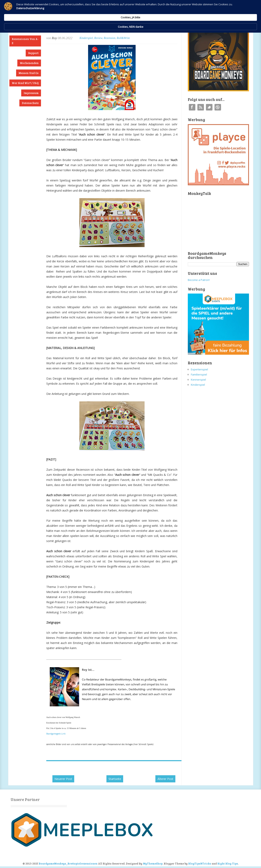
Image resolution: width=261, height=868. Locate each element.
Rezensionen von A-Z (25, 41)
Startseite (115, 779)
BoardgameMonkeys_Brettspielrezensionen (68, 864)
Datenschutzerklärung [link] (95, 13)
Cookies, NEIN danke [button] (205, 10)
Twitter (209, 107)
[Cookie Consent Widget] (130, 10)
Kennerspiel (198, 380)
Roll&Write (123, 38)
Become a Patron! (199, 280)
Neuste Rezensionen (25, 29)
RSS (201, 107)
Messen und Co (29, 73)
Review (98, 38)
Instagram (218, 107)
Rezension (110, 38)
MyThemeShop (153, 864)
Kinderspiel (86, 38)
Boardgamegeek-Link (56, 734)
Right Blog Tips (228, 864)
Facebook (192, 107)
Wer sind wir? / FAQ (25, 83)
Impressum (31, 93)
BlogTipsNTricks (200, 864)
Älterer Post (165, 779)
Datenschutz (30, 103)
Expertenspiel (199, 369)
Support (33, 53)
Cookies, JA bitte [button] (170, 10)
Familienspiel (199, 374)
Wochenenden (29, 63)
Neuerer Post (63, 779)
